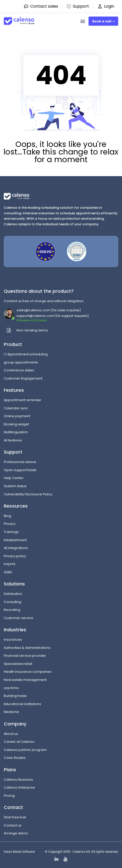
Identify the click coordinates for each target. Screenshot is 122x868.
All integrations (16, 548)
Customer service (19, 618)
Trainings (11, 532)
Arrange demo (16, 833)
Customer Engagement (23, 378)
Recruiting (12, 610)
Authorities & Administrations (27, 648)
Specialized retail (18, 664)
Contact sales (41, 6)
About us (11, 734)
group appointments (21, 362)
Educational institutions (22, 704)
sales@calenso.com (33, 310)
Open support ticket (20, 470)
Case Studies (15, 758)
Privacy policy (15, 556)
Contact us (13, 825)
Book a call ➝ (103, 21)
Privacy (10, 524)
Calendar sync (16, 408)
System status (15, 486)
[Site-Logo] (19, 19)
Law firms (11, 688)
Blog (7, 516)
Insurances (13, 640)
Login (106, 6)
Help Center (14, 478)
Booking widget (16, 424)
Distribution (13, 594)
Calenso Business (18, 780)
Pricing (9, 796)
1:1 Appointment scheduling (26, 354)
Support (78, 6)
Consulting (13, 602)
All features (13, 440)
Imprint (10, 564)
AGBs (8, 572)
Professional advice (20, 462)
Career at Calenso (19, 742)
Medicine (11, 712)
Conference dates (19, 370)
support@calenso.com (36, 316)
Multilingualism (16, 432)
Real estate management (25, 680)
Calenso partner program (25, 750)
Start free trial (15, 817)
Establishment (15, 540)
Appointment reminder (23, 400)
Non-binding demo (32, 330)
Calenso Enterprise (19, 787)
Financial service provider (25, 656)
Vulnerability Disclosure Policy (28, 494)
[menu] (83, 21)
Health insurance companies (28, 672)
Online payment (17, 416)
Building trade (15, 696)
